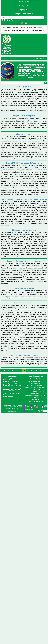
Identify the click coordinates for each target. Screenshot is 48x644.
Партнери (22, 30)
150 (8, 370)
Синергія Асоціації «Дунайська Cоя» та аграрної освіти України (24, 199)
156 (32, 370)
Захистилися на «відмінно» (24, 303)
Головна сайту (24, 2)
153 (20, 370)
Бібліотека (15, 30)
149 (4, 370)
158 (40, 370)
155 (28, 370)
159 (44, 370)
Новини (3, 28)
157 (36, 370)
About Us (42, 30)
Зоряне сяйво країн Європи (24, 288)
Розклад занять (24, 6)
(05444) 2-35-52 (10, 379)
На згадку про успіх (24, 87)
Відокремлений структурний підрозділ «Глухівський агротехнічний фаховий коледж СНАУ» (13, 407)
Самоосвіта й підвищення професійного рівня (24, 261)
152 (16, 370)
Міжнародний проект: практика (24, 230)
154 (24, 370)
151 (12, 370)
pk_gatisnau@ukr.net (11, 396)
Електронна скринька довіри (24, 14)
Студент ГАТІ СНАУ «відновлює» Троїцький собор (24, 163)
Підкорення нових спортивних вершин (24, 355)
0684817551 (16, 394)
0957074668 (9, 394)
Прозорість (24, 10)
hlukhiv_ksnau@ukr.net (12, 381)
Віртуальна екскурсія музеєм (24, 116)
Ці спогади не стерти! (24, 134)
